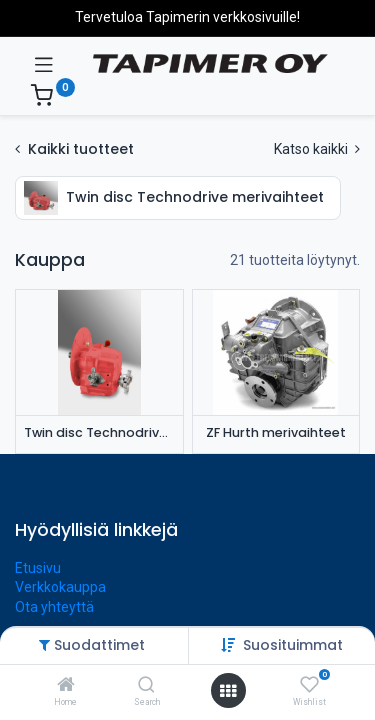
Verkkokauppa (60, 587)
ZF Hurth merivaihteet (276, 432)
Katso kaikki (317, 149)
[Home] (66, 686)
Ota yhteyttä (54, 607)
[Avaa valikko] (228, 691)
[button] (293, 645)
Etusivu (38, 568)
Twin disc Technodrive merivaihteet (99, 432)
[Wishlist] (309, 685)
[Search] (146, 686)
